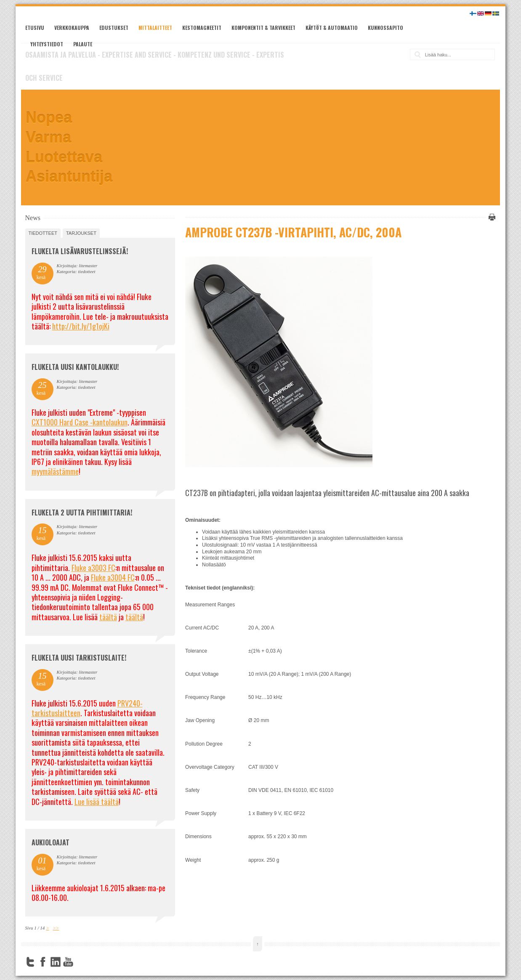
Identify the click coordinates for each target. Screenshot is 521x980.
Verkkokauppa (72, 28)
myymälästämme (55, 471)
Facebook (43, 962)
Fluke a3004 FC (113, 577)
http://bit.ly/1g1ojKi (81, 326)
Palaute (83, 44)
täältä (108, 617)
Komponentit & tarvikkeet (263, 28)
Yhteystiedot (47, 44)
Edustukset (114, 28)
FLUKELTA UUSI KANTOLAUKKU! (75, 367)
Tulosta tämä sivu (491, 217)
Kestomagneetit (202, 28)
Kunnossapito (385, 28)
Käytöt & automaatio (332, 28)
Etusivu (35, 28)
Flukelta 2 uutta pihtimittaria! (82, 513)
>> (56, 928)
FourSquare (81, 962)
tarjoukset (81, 233)
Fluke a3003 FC (93, 568)
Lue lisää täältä (97, 802)
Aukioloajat (51, 842)
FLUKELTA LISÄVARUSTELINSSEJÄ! (80, 251)
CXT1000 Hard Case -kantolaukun (80, 422)
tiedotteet (43, 233)
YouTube (68, 962)
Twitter (30, 962)
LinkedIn (56, 962)
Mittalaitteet (155, 28)
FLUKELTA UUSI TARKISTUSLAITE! (79, 658)
